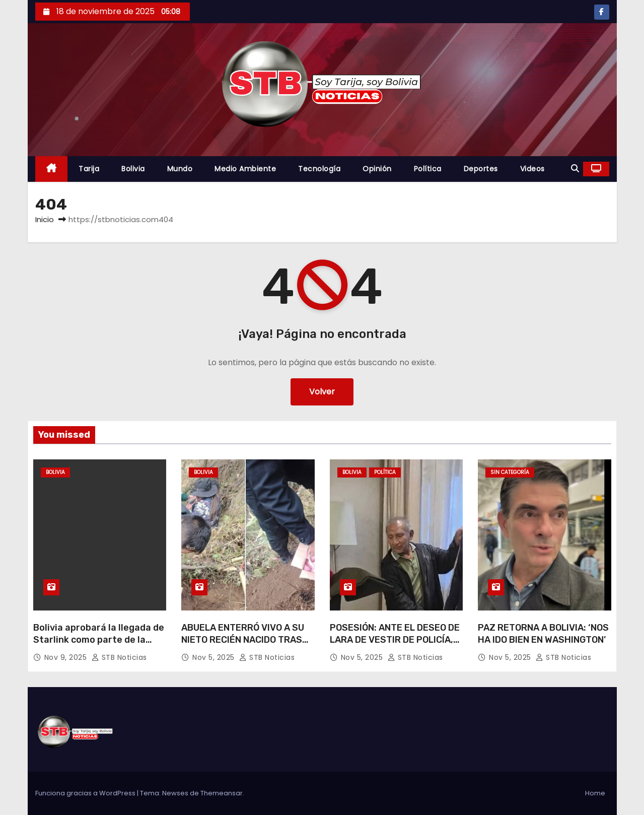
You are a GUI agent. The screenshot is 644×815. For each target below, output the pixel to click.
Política (428, 169)
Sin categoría (510, 472)
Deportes (481, 169)
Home (595, 793)
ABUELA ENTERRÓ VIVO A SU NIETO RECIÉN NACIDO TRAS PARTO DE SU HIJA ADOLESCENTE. (243, 646)
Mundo (180, 169)
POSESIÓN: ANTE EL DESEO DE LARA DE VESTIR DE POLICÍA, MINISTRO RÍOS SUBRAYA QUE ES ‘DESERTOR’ (395, 646)
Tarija (89, 169)
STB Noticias (119, 657)
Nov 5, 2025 (214, 657)
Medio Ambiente (245, 169)
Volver (322, 392)
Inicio (45, 219)
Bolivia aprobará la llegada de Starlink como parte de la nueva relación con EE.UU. (99, 640)
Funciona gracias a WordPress (86, 793)
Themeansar (222, 793)
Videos (532, 169)
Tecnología (319, 169)
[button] (575, 168)
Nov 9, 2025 (67, 657)
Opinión (377, 169)
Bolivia (133, 169)
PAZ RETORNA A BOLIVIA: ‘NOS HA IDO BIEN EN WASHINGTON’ (543, 634)
